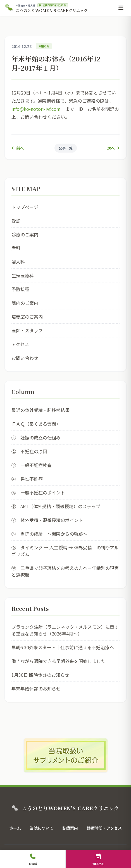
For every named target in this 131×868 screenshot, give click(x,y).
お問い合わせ (25, 358)
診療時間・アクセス (104, 828)
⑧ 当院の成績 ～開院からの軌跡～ (49, 534)
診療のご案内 (25, 234)
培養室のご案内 (27, 317)
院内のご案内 (25, 303)
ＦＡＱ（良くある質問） (36, 424)
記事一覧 (66, 148)
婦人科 (18, 262)
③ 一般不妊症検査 (32, 465)
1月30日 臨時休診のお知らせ (40, 675)
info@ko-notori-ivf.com (36, 109)
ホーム (15, 828)
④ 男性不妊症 (27, 479)
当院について (42, 828)
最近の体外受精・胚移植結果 (41, 410)
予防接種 (20, 289)
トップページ (25, 207)
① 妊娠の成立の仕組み (36, 438)
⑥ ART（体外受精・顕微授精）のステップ (56, 506)
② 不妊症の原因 (29, 451)
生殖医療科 (23, 275)
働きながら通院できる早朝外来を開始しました (58, 661)
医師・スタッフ (27, 330)
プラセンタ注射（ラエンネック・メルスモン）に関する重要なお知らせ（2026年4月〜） (65, 630)
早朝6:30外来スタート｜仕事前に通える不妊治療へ (63, 647)
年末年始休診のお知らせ (36, 689)
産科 (16, 248)
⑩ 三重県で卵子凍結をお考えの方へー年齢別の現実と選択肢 (65, 571)
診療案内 (70, 828)
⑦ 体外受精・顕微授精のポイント (47, 520)
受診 (16, 221)
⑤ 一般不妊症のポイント (38, 492)
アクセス (20, 344)
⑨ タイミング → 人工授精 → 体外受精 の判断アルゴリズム (65, 551)
